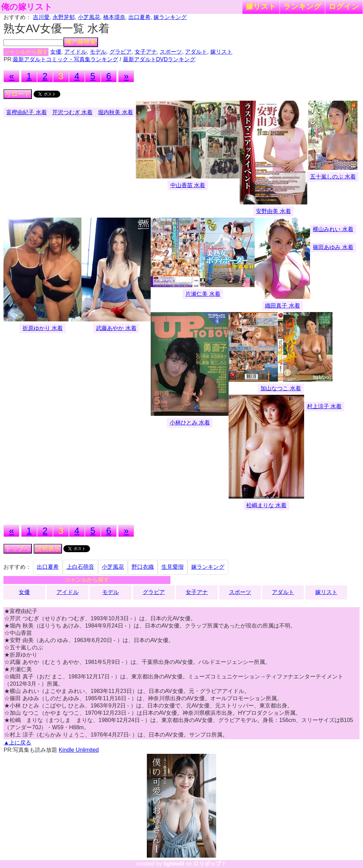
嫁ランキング (170, 17)
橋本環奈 (114, 17)
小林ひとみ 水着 (190, 423)
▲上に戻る (17, 743)
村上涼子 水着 (324, 406)
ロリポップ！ (210, 864)
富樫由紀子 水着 (26, 112)
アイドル (76, 52)
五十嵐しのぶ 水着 (333, 177)
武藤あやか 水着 (116, 328)
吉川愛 (41, 17)
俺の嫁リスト (27, 7)
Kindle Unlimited (79, 750)
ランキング (302, 6)
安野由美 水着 (273, 211)
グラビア (121, 52)
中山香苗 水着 (188, 185)
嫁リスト (261, 6)
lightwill (174, 864)
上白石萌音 (80, 567)
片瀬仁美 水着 (203, 294)
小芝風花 (89, 17)
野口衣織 (143, 567)
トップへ (18, 549)
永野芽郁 (64, 17)
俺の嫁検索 (81, 42)
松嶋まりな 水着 (266, 505)
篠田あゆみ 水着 (333, 247)
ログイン (344, 6)
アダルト (196, 52)
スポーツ (171, 52)
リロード (18, 94)
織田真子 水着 (282, 306)
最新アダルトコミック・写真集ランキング (65, 59)
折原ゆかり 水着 (43, 328)
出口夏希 (140, 17)
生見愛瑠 (172, 567)
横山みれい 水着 (333, 229)
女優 (56, 52)
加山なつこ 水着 (281, 388)
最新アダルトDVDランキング (159, 59)
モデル (98, 52)
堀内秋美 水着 (115, 112)
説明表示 (48, 549)
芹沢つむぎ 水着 (72, 112)
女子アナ (146, 52)
